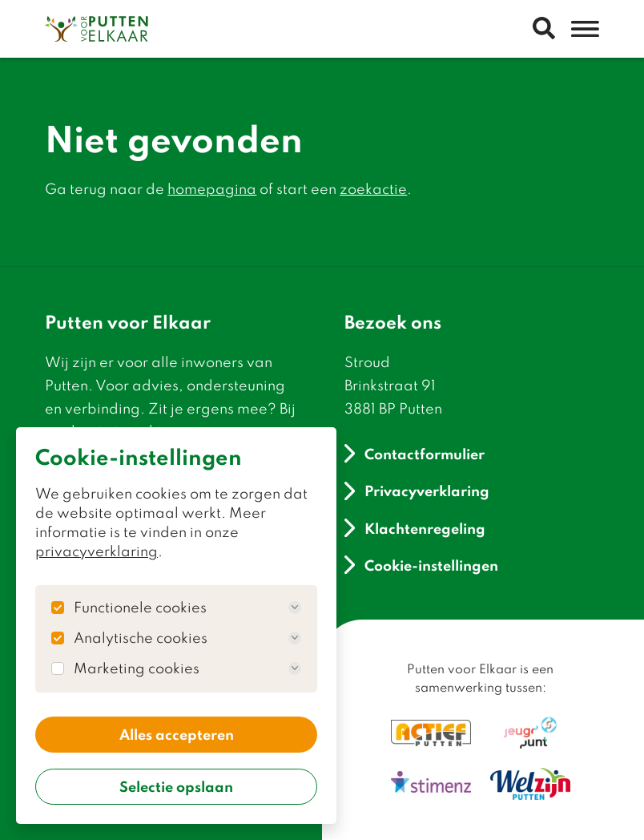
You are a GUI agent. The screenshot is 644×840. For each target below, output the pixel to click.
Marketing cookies (187, 668)
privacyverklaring (97, 551)
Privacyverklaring (417, 491)
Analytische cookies (187, 638)
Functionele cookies (187, 608)
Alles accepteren (177, 734)
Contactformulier (415, 453)
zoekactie (373, 189)
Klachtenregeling (415, 528)
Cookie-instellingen (421, 565)
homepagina (212, 189)
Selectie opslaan (176, 786)
